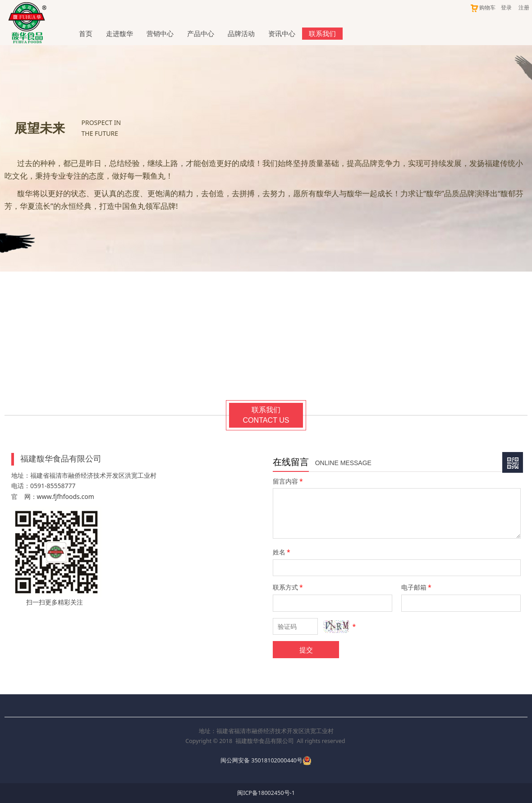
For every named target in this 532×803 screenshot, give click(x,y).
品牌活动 (241, 33)
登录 (506, 7)
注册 (524, 7)
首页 (86, 33)
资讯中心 (282, 33)
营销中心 (160, 33)
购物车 (483, 7)
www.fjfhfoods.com (66, 496)
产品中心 (201, 33)
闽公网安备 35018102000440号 (261, 760)
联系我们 (322, 33)
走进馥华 (119, 33)
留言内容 (289, 481)
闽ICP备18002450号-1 (266, 793)
